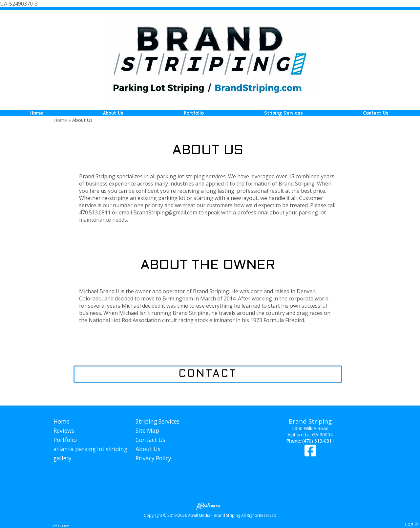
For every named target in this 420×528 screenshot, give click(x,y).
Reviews (64, 431)
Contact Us (376, 113)
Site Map (147, 431)
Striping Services (283, 113)
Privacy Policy (153, 458)
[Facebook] (310, 454)
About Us (113, 113)
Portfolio (194, 113)
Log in (412, 524)
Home (37, 113)
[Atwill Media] (210, 506)
